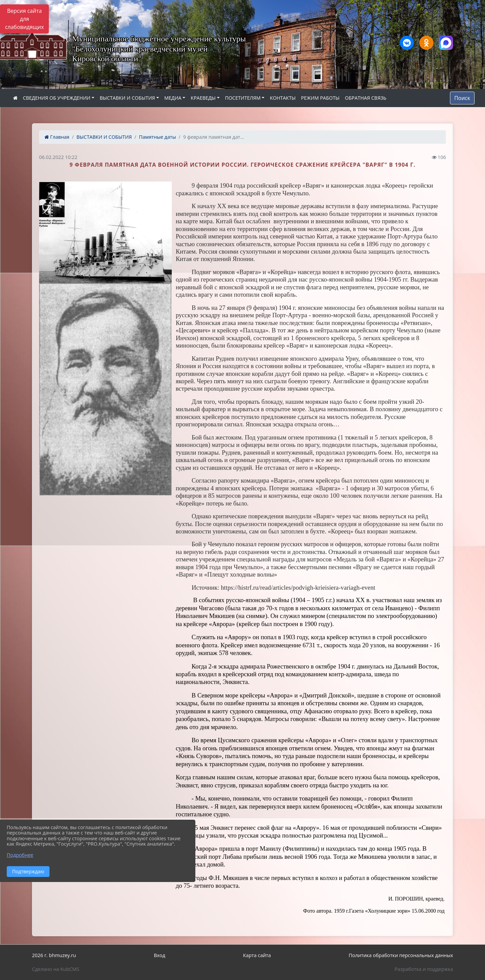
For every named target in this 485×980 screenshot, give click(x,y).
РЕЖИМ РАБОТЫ (320, 98)
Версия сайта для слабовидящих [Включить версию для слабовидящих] (24, 19)
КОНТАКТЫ (283, 98)
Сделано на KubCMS (56, 969)
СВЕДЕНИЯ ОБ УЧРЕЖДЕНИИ (57, 98)
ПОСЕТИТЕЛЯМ (243, 98)
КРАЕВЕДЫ (203, 98)
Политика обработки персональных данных (401, 955)
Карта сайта (257, 955)
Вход (160, 955)
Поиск (462, 98)
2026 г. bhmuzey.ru (54, 955)
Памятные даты (158, 137)
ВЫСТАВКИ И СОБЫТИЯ (127, 98)
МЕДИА (173, 98)
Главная (57, 137)
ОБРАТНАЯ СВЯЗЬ (366, 98)
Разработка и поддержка (424, 969)
